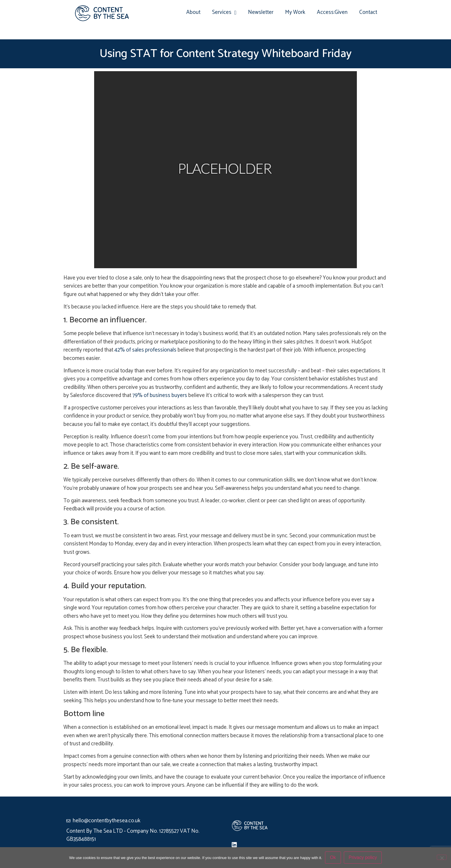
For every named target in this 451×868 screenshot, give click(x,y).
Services (224, 13)
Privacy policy (363, 857)
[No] (442, 857)
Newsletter (261, 12)
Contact (368, 12)
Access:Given (332, 12)
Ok (333, 857)
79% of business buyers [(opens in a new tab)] (160, 395)
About (193, 12)
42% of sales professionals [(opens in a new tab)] (145, 350)
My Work (295, 12)
